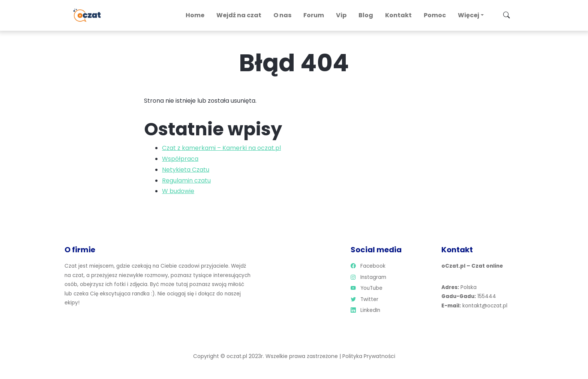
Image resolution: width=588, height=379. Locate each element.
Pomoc (435, 15)
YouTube (367, 288)
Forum (314, 15)
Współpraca (180, 159)
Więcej (469, 15)
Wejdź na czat (239, 15)
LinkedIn (365, 310)
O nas (282, 15)
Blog (366, 15)
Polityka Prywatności (369, 356)
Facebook (368, 266)
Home (195, 15)
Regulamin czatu (186, 181)
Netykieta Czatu (186, 170)
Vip (341, 15)
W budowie (178, 191)
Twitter (364, 299)
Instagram (368, 277)
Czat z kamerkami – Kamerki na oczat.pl (221, 148)
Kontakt (398, 15)
